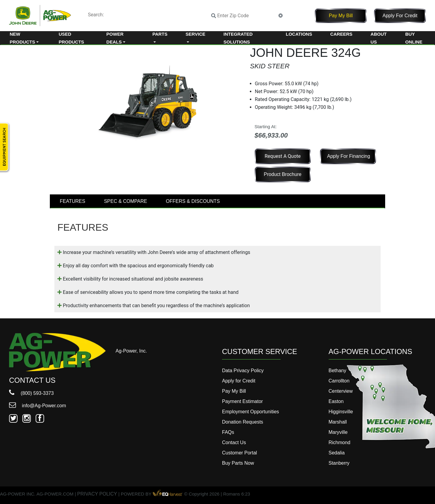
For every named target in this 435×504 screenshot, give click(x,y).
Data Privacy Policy (243, 371)
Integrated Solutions (238, 38)
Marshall (338, 422)
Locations (299, 34)
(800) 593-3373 (31, 393)
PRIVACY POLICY (97, 494)
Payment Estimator (242, 401)
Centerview (341, 391)
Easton (336, 401)
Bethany (338, 371)
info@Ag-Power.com (38, 406)
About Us (379, 38)
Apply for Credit (400, 16)
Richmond (340, 442)
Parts (160, 34)
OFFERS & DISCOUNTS (193, 201)
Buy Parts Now (238, 463)
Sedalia (337, 453)
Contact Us (234, 442)
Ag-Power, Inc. (131, 351)
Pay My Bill (341, 16)
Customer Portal (240, 453)
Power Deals (115, 38)
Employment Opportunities (251, 412)
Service (195, 34)
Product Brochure (283, 174)
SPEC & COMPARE (126, 201)
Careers (341, 34)
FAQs (228, 432)
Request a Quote (283, 156)
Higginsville (341, 412)
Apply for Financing (349, 156)
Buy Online (414, 38)
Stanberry (339, 463)
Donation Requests (243, 422)
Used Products (71, 38)
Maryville (338, 432)
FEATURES (72, 201)
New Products (22, 38)
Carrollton (339, 381)
